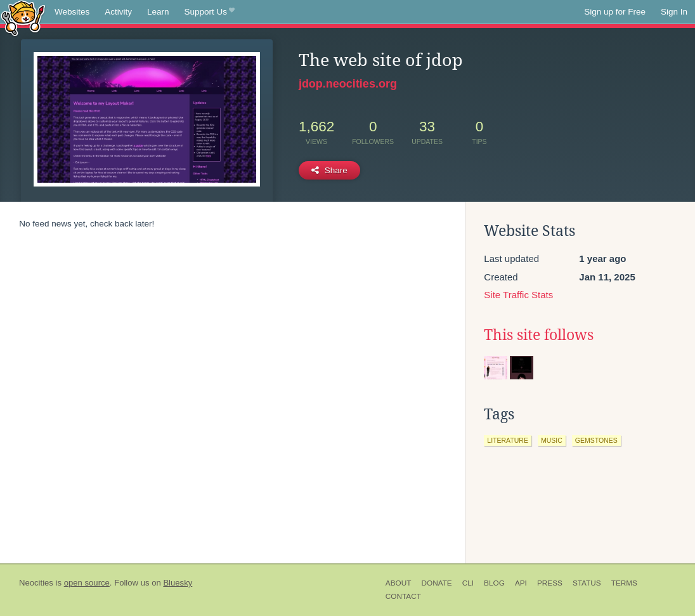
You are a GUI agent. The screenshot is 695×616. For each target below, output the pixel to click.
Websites (72, 12)
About (399, 583)
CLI (468, 583)
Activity (118, 12)
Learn (158, 12)
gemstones (596, 440)
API (521, 583)
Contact (403, 596)
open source (87, 583)
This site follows (539, 335)
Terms (624, 583)
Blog (494, 583)
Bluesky (178, 583)
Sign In (674, 12)
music (552, 440)
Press (550, 583)
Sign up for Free (615, 12)
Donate (436, 583)
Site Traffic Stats (518, 295)
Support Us (210, 12)
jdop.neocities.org (348, 84)
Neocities (36, 583)
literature (508, 440)
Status (587, 583)
